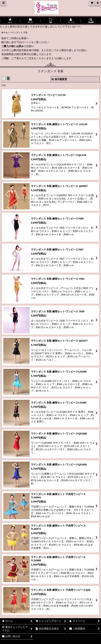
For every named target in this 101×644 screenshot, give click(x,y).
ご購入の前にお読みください (18, 46)
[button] (3, 4)
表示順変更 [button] (59, 79)
